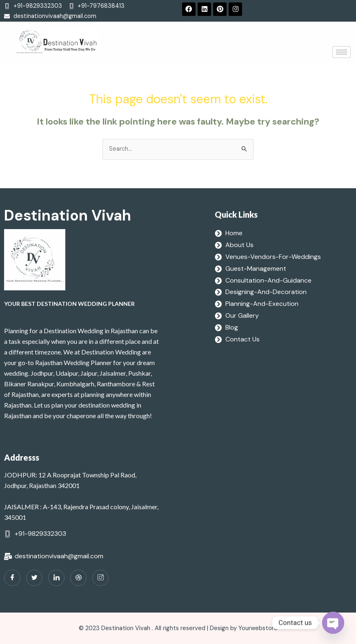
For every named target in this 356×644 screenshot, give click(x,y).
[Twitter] (34, 578)
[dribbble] (78, 578)
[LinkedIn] (56, 578)
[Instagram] (100, 578)
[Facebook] (12, 578)
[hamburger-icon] (342, 52)
